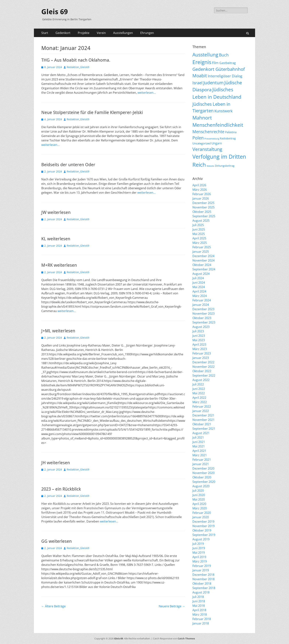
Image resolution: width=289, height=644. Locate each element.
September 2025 (204, 216)
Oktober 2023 (202, 318)
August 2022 (201, 380)
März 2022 (200, 402)
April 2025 (199, 238)
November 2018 (203, 579)
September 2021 (204, 429)
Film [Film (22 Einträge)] (215, 63)
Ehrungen (147, 33)
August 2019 (201, 539)
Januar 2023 (201, 358)
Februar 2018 (202, 619)
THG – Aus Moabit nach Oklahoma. (76, 60)
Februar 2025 (202, 247)
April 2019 (199, 557)
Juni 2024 (199, 283)
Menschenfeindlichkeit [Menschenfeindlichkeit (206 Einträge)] (218, 125)
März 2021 (200, 455)
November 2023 (203, 314)
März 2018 (200, 614)
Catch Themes (186, 638)
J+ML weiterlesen (58, 331)
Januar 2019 (201, 570)
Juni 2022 (199, 389)
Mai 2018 (199, 606)
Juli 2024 (198, 278)
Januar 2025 (201, 252)
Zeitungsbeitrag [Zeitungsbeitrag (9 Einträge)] (225, 166)
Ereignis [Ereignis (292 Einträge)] (202, 62)
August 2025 (201, 221)
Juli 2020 (198, 491)
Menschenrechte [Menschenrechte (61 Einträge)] (208, 132)
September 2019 (204, 535)
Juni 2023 (199, 336)
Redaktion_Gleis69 (78, 67)
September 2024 (204, 269)
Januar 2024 (201, 305)
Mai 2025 (199, 234)
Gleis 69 (55, 12)
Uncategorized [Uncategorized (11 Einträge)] (202, 143)
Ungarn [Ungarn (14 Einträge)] (217, 143)
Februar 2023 (202, 353)
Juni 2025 (199, 229)
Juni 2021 (199, 442)
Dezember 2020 (203, 468)
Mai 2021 (199, 446)
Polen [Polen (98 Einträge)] (198, 138)
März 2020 (200, 508)
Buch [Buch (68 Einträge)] (224, 55)
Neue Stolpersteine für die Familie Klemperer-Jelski (92, 112)
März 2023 (200, 349)
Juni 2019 (199, 548)
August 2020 (201, 486)
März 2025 (200, 243)
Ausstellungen (123, 33)
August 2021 (201, 433)
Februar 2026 (202, 194)
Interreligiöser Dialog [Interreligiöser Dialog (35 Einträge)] (225, 76)
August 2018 (201, 592)
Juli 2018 (198, 597)
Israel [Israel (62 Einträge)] (197, 83)
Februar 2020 (202, 513)
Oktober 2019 (202, 530)
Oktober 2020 (202, 477)
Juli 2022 (198, 384)
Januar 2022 (201, 411)
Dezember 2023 (203, 309)
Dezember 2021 (203, 415)
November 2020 (203, 473)
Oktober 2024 (202, 265)
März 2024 (200, 296)
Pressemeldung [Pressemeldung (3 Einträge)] (212, 139)
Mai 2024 (199, 287)
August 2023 (201, 327)
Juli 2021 (198, 437)
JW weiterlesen (56, 212)
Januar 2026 (201, 198)
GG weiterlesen (56, 541)
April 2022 (199, 398)
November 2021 (203, 420)
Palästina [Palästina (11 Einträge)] (231, 132)
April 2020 (199, 504)
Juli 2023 (198, 331)
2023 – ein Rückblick (61, 489)
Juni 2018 (199, 601)
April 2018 (199, 610)
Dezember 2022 (203, 362)
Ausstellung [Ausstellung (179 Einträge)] (205, 55)
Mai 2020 (199, 499)
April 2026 (199, 185)
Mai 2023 (199, 340)
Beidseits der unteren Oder (68, 165)
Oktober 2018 (202, 584)
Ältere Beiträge (53, 606)
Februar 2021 (202, 460)
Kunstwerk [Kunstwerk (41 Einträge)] (223, 111)
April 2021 (199, 451)
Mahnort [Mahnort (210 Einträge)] (202, 118)
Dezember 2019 (203, 522)
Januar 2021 (201, 464)
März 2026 (200, 190)
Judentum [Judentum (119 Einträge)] (213, 83)
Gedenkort (63, 33)
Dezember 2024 (203, 256)
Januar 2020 (201, 517)
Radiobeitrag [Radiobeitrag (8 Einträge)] (228, 138)
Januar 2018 (201, 623)
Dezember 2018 (203, 575)
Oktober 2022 (202, 371)
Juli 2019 (198, 544)
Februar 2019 (202, 566)
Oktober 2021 (202, 424)
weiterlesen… (147, 93)
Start (45, 33)
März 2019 (200, 561)
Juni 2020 (199, 495)
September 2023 (204, 322)
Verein (101, 33)
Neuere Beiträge (172, 606)
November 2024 (203, 260)
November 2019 (203, 526)
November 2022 (203, 367)
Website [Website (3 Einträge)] (210, 166)
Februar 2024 (202, 300)
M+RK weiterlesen (59, 265)
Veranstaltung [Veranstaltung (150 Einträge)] (207, 149)
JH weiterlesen (56, 463)
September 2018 (204, 588)
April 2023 (199, 344)
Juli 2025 (198, 225)
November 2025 (203, 207)
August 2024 (201, 274)
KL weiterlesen (56, 239)
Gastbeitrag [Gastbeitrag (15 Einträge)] (228, 63)
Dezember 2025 (203, 203)
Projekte (84, 33)
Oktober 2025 (202, 212)
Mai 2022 (199, 393)
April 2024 (199, 291)
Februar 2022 (202, 406)
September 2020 (204, 482)
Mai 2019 (199, 553)
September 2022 (204, 375)
